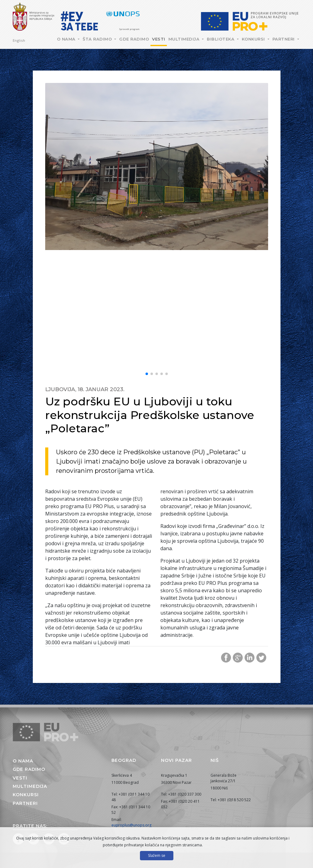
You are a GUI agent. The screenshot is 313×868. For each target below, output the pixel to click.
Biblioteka (221, 39)
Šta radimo (98, 39)
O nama (67, 39)
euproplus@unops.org (131, 825)
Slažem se (157, 855)
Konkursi (254, 39)
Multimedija (185, 39)
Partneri (284, 39)
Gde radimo (134, 39)
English (19, 40)
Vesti (159, 39)
